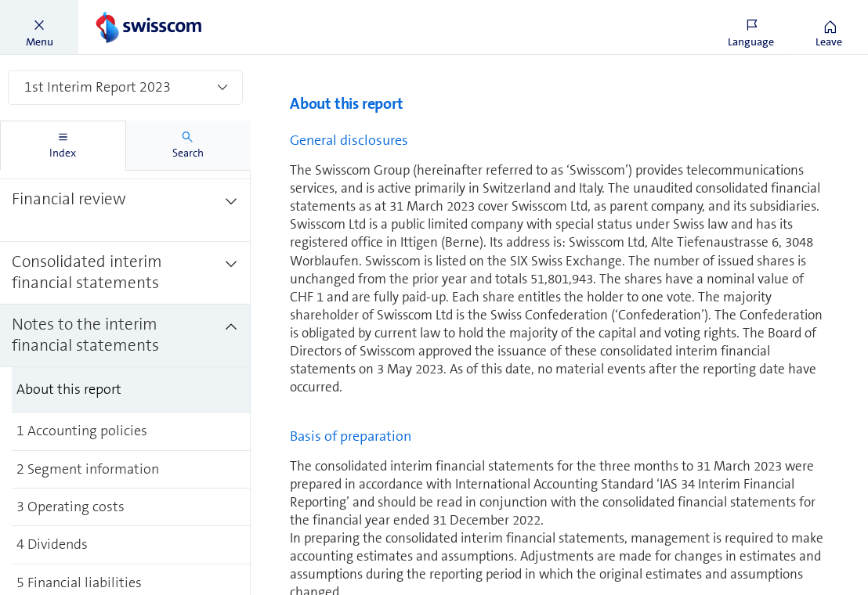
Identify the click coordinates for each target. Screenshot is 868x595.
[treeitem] (125, 211)
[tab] (63, 146)
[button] (39, 27)
